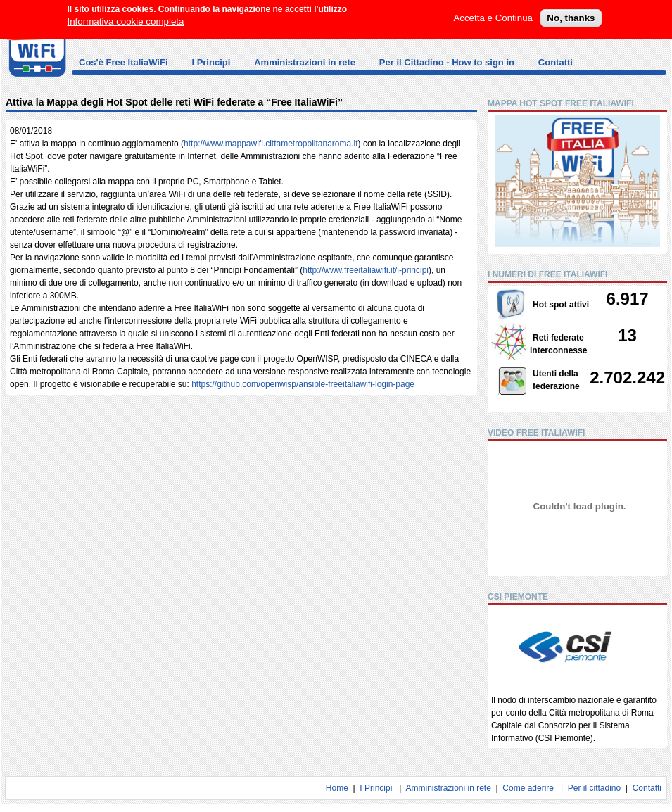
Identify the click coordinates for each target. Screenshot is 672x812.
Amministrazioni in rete (305, 62)
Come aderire (528, 788)
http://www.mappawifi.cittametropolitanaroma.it (271, 144)
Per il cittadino (594, 788)
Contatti (556, 62)
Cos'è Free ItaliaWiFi (123, 62)
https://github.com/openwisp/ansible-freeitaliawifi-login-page (303, 384)
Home (337, 788)
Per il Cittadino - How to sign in (447, 62)
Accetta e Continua (493, 11)
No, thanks (571, 11)
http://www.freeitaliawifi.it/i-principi (366, 270)
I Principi (211, 62)
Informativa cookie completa (126, 14)
